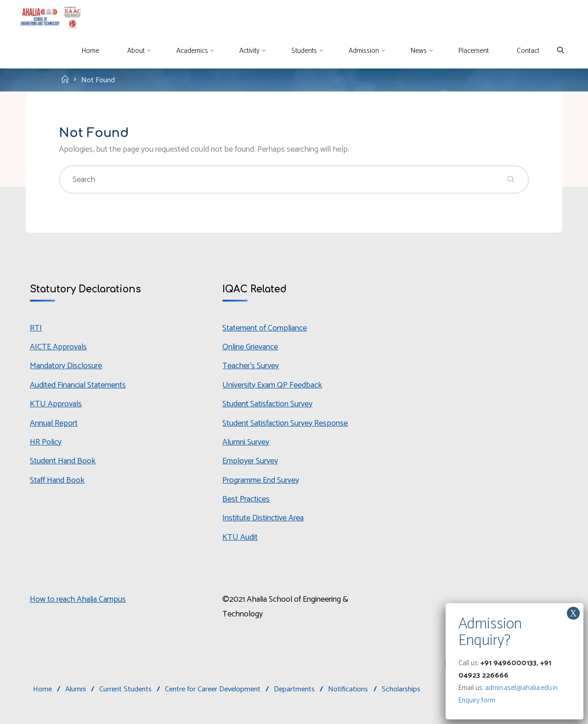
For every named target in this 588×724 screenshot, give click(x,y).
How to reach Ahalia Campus (78, 599)
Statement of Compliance (265, 328)
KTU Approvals (56, 404)
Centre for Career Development (213, 689)
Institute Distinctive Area (263, 518)
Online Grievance (250, 347)
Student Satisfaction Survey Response (285, 423)
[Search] (560, 51)
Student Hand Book (63, 461)
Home (42, 689)
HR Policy (46, 442)
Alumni (76, 689)
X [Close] (573, 613)
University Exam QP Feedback (272, 385)
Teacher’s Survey (251, 366)
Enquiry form (477, 700)
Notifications (348, 689)
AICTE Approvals (58, 347)
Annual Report (54, 423)
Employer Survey (250, 461)
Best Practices (246, 499)
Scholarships (401, 689)
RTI (36, 328)
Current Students (125, 689)
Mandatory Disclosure (66, 366)
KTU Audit (240, 537)
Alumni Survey (246, 442)
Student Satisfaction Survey (267, 404)
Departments (294, 689)
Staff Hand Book (57, 480)
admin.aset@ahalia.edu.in (521, 688)
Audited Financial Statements (78, 385)
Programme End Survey (261, 480)
